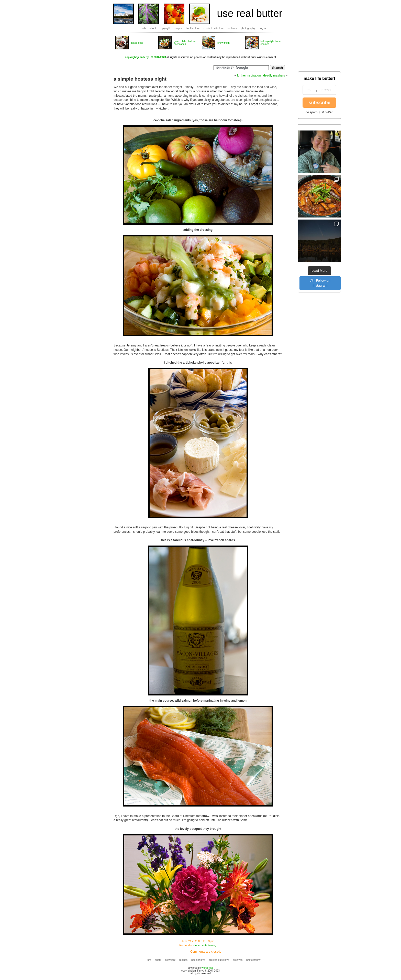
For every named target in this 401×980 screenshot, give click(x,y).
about (153, 28)
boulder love (193, 28)
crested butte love (214, 28)
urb (144, 28)
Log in (262, 28)
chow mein (224, 43)
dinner (197, 945)
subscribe (319, 103)
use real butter (250, 13)
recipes (178, 28)
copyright (165, 28)
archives (232, 28)
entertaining (209, 945)
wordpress (207, 968)
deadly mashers (274, 75)
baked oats (137, 43)
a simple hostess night (140, 79)
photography (248, 28)
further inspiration (249, 75)
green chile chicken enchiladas (185, 43)
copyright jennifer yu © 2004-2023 (146, 57)
